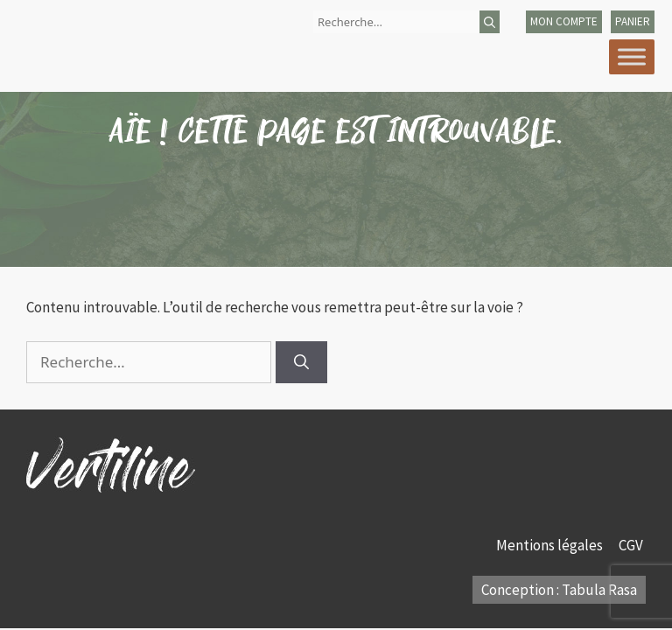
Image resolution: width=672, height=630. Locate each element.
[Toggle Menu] (632, 56)
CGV (632, 545)
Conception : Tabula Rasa (559, 590)
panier (633, 21)
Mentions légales (551, 545)
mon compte (564, 21)
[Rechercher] (490, 22)
